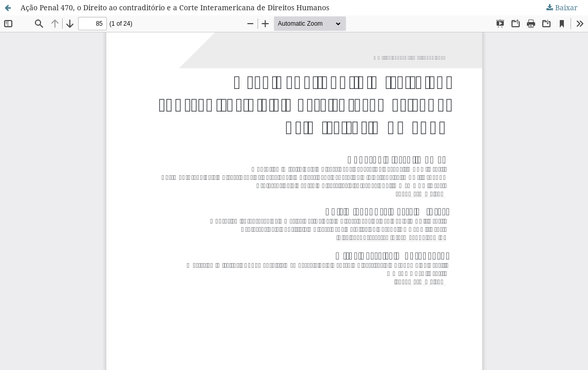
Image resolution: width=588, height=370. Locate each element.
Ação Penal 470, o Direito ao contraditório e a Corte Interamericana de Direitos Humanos (175, 7)
